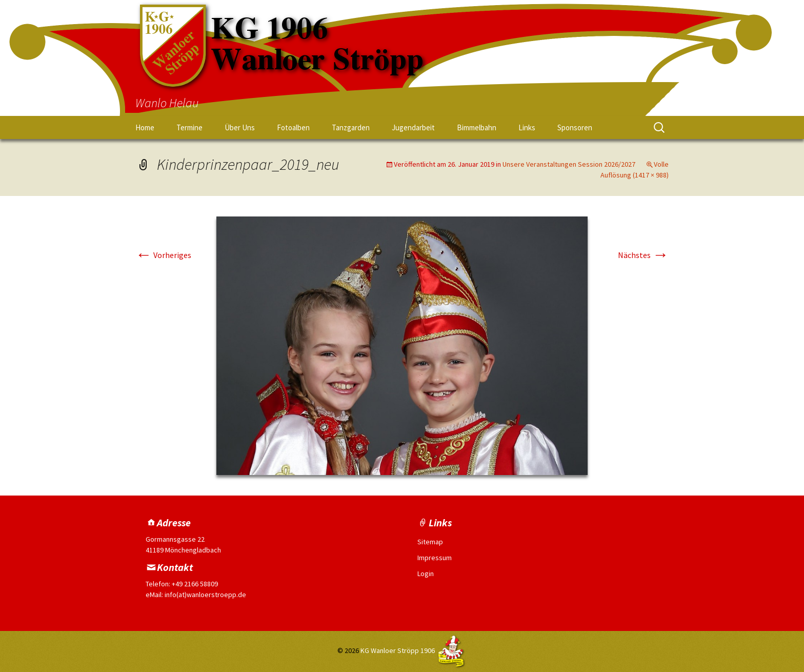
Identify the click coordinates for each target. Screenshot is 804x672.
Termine (189, 127)
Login (426, 574)
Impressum (435, 558)
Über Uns (240, 127)
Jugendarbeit (413, 127)
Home (145, 127)
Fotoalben (293, 127)
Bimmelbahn (477, 127)
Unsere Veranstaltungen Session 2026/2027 (569, 164)
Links (527, 127)
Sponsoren (575, 127)
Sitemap (430, 542)
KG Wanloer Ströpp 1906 (398, 651)
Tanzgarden (351, 127)
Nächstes (643, 255)
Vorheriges (163, 255)
